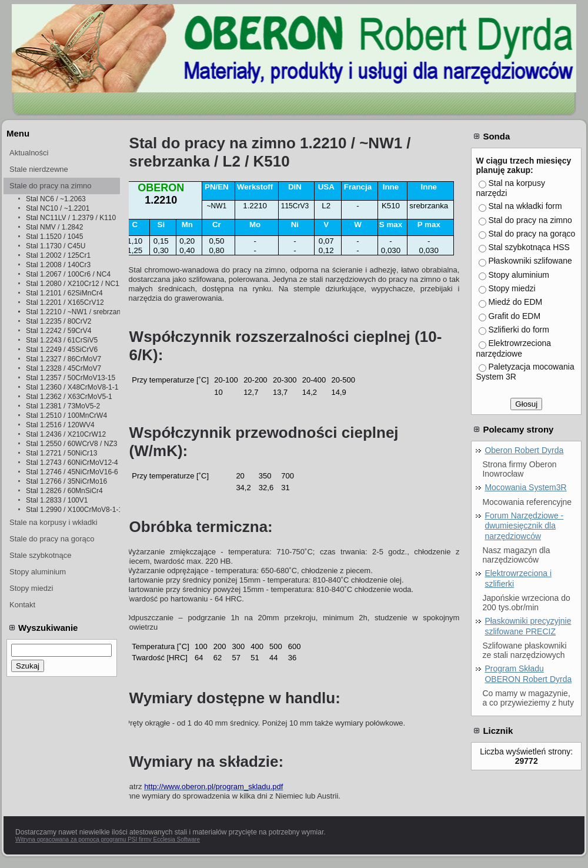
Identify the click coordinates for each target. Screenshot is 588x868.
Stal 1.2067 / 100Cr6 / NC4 (68, 274)
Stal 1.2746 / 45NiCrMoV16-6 (72, 472)
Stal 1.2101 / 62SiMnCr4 (64, 293)
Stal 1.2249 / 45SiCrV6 (62, 350)
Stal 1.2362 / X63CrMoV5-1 (69, 397)
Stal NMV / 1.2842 (54, 227)
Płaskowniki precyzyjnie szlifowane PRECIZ (528, 626)
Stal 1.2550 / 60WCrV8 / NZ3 (71, 444)
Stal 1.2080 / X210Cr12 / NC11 (73, 284)
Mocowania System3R (525, 487)
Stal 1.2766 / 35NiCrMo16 (66, 481)
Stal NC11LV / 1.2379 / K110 (71, 218)
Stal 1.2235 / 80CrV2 (59, 321)
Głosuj (526, 404)
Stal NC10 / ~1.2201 (58, 208)
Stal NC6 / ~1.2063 (56, 199)
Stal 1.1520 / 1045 (54, 237)
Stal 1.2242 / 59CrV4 (59, 331)
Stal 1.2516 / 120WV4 (60, 425)
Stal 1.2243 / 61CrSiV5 (62, 340)
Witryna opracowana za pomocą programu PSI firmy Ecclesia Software (108, 839)
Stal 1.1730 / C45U (56, 246)
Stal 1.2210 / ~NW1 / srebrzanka (73, 312)
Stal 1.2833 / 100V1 (57, 500)
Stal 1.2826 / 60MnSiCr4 (64, 491)
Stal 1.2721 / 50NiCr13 (61, 453)
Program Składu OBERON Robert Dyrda (528, 674)
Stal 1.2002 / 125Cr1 (58, 255)
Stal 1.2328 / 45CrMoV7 (64, 368)
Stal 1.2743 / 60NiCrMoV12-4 (72, 463)
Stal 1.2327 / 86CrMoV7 (64, 359)
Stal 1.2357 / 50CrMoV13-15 (71, 378)
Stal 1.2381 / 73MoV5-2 (63, 406)
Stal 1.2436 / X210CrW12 (66, 434)
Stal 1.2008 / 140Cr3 (58, 265)
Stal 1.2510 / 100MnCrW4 (66, 415)
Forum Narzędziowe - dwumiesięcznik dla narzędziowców (524, 526)
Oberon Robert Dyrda (524, 450)
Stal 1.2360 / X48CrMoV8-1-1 (72, 387)
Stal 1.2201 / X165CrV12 (65, 302)
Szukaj (28, 666)
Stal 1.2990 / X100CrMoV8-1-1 (73, 510)
